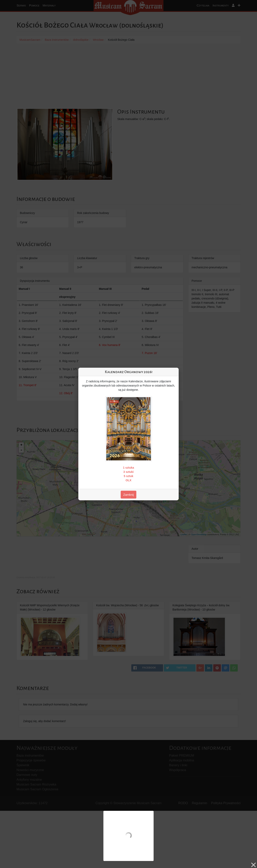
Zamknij (129, 495)
